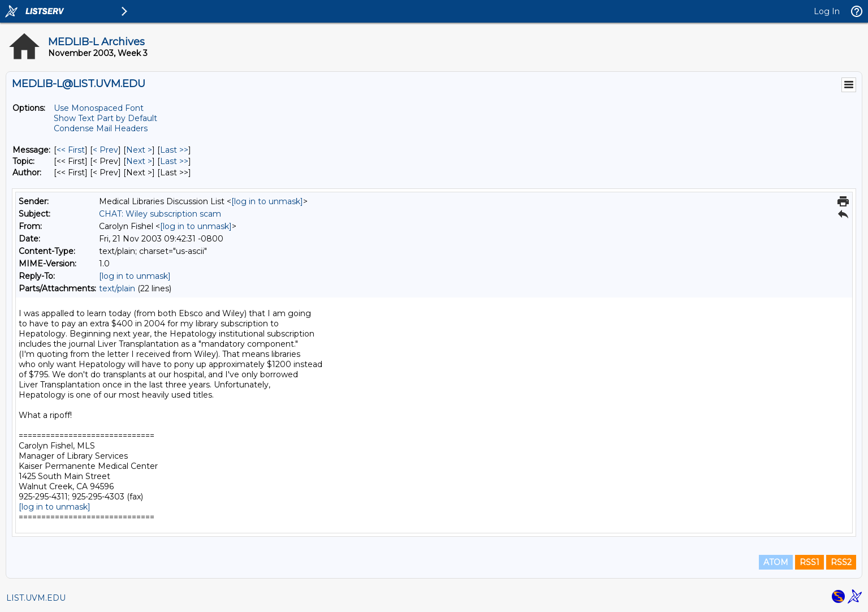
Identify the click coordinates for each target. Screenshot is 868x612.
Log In (827, 11)
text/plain (117, 288)
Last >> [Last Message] (174, 150)
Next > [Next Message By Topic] (139, 161)
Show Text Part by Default (105, 118)
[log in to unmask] (267, 201)
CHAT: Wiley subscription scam (160, 214)
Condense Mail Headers (101, 128)
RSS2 (841, 562)
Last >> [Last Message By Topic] (174, 161)
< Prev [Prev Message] (105, 150)
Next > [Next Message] (139, 150)
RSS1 (809, 562)
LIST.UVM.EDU (36, 598)
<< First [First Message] (71, 150)
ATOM (776, 562)
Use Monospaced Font (99, 108)
